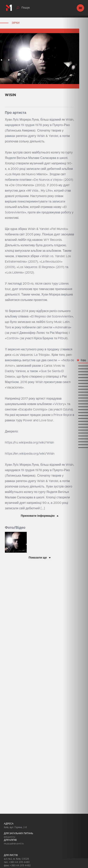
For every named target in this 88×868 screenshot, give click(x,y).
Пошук (26, 8)
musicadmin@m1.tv (14, 844)
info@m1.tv (10, 837)
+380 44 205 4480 (19, 862)
